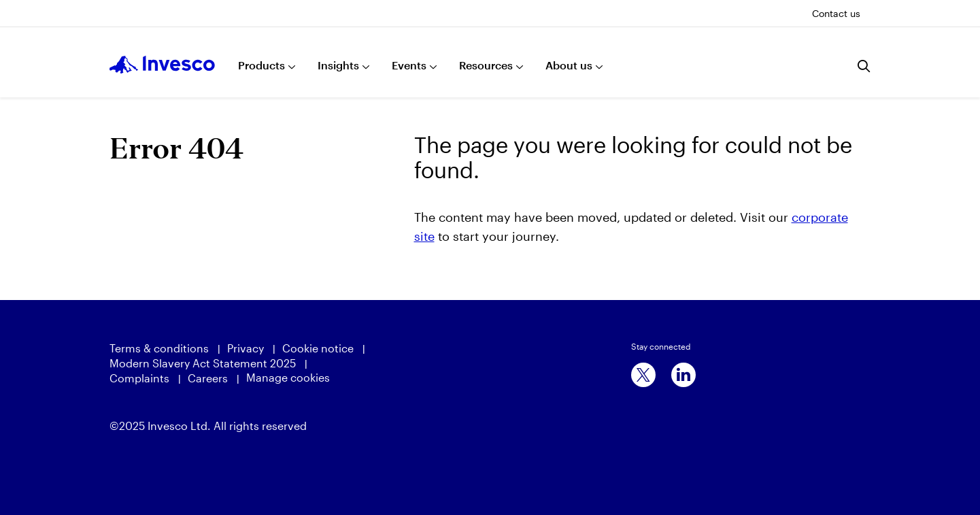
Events (409, 65)
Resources (486, 65)
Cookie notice (318, 348)
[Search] (864, 66)
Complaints (139, 378)
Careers (208, 378)
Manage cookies (288, 377)
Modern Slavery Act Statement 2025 (203, 363)
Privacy (246, 348)
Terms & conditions (159, 348)
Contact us (836, 13)
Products (261, 65)
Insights (338, 65)
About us (569, 65)
